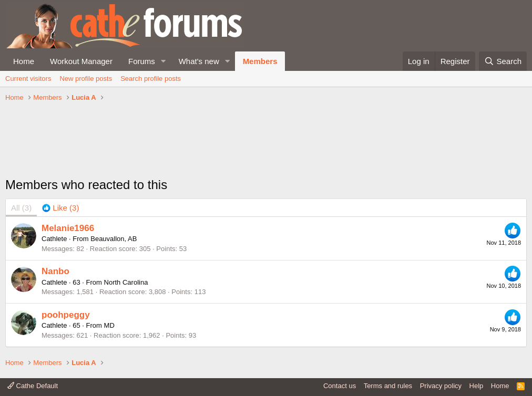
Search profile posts (151, 79)
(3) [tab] (21, 208)
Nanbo (55, 271)
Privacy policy (441, 386)
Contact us (340, 386)
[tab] (60, 208)
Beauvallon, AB (114, 239)
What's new (199, 61)
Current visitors (28, 79)
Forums (142, 61)
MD (109, 325)
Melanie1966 (68, 228)
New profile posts (86, 79)
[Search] (503, 61)
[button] (163, 61)
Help (477, 386)
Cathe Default (33, 386)
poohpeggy (66, 315)
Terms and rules (388, 386)
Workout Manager (81, 61)
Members (260, 61)
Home (24, 61)
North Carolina (126, 282)
